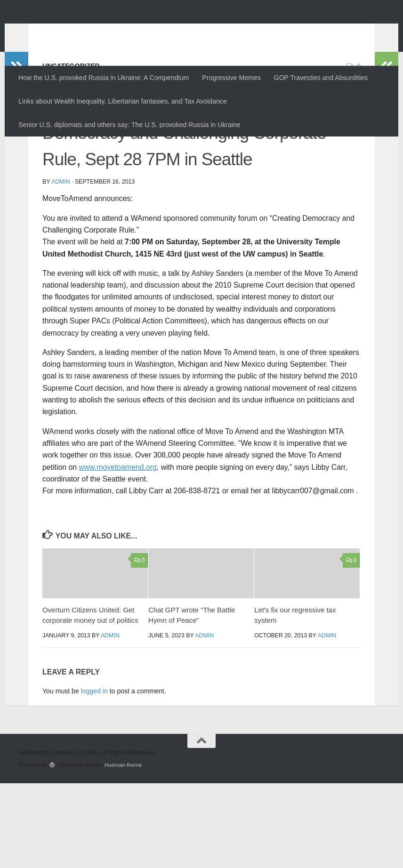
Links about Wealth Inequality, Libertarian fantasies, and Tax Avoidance (123, 101)
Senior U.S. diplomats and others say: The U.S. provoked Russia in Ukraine (129, 125)
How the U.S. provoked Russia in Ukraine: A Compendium (104, 78)
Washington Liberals (102, 31)
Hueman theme (123, 849)
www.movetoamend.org (117, 552)
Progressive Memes (231, 78)
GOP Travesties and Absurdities (321, 78)
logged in (94, 776)
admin (61, 266)
